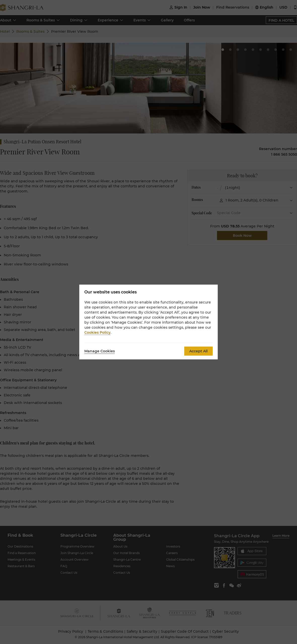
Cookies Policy (97, 332)
